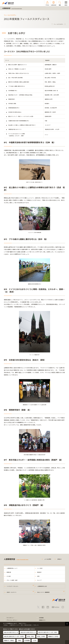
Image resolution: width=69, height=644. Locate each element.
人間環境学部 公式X (42, 586)
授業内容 (9, 572)
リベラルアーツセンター (13, 586)
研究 (38, 576)
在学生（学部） (31, 636)
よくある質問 (48, 559)
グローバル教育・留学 (12, 580)
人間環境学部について (12, 568)
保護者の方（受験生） (9, 640)
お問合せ (59, 559)
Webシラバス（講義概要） (44, 592)
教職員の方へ (42, 620)
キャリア (39, 580)
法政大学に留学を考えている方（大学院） (14, 636)
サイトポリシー (10, 618)
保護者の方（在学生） (54, 636)
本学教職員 (27, 640)
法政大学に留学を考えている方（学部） (48, 632)
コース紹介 (40, 568)
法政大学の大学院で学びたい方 (28, 632)
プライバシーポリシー (12, 620)
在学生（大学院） (41, 636)
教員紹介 (39, 572)
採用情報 (41, 618)
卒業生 (20, 640)
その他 (35, 640)
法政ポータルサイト (12, 592)
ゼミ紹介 (9, 576)
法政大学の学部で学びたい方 (11, 632)
